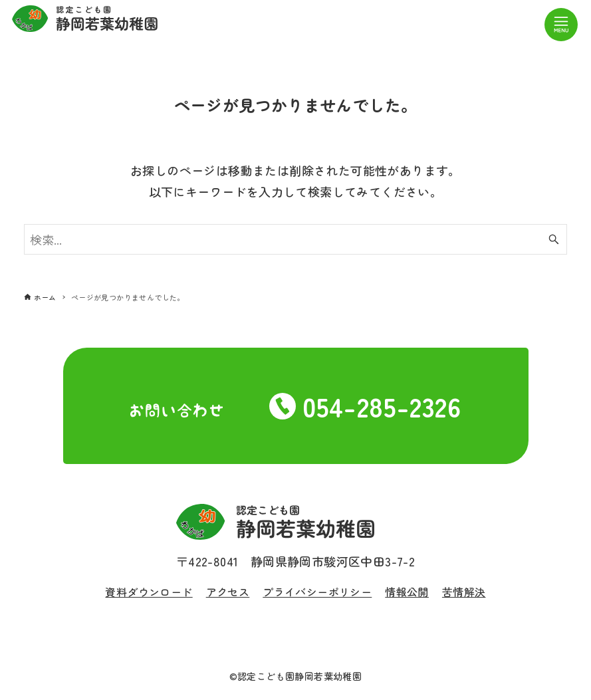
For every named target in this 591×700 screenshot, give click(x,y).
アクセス (228, 592)
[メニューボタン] (561, 25)
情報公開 (407, 592)
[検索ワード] (296, 239)
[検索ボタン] (554, 239)
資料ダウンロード (149, 592)
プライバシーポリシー (317, 592)
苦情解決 (464, 592)
